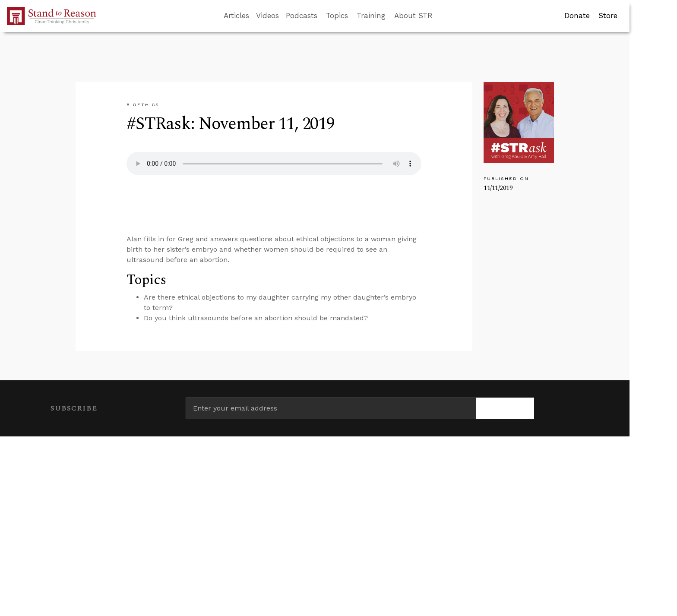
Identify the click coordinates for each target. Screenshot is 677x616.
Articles (236, 16)
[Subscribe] (505, 408)
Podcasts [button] (302, 16)
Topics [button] (337, 16)
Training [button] (371, 16)
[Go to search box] (440, 16)
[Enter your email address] (331, 408)
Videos (267, 16)
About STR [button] (413, 16)
